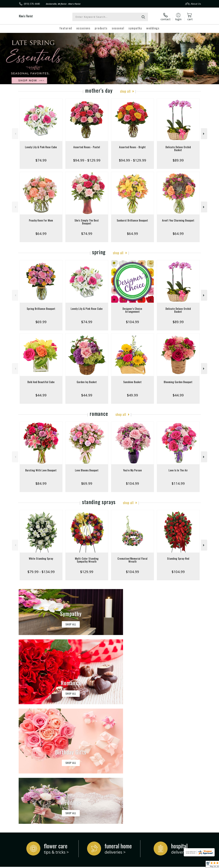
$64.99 (41, 234)
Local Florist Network (175, 865)
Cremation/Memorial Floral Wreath (133, 560)
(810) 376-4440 (32, 4)
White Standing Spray (41, 558)
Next (204, 134)
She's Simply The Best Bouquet (87, 222)
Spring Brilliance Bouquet (41, 309)
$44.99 (41, 395)
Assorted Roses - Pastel (87, 147)
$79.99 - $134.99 (41, 572)
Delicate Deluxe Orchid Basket (178, 148)
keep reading (114, 760)
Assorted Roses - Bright (132, 147)
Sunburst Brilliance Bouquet (132, 220)
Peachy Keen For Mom (41, 220)
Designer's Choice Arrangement (132, 310)
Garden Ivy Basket (87, 382)
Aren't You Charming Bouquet (178, 220)
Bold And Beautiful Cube (41, 382)
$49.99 (132, 395)
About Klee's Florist (31, 753)
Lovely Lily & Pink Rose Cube (41, 147)
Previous (15, 134)
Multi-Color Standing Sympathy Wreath (87, 560)
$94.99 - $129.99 (87, 160)
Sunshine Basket (133, 382)
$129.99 (87, 572)
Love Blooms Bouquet (87, 470)
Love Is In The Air (178, 470)
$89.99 (178, 160)
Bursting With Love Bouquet (41, 470)
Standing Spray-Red (178, 558)
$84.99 (41, 483)
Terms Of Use (138, 865)
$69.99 (41, 322)
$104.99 (132, 322)
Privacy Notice (155, 865)
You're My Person (133, 470)
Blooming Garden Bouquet (178, 382)
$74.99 (41, 160)
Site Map (193, 865)
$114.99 (178, 483)
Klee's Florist (26, 16)
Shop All (125, 91)
